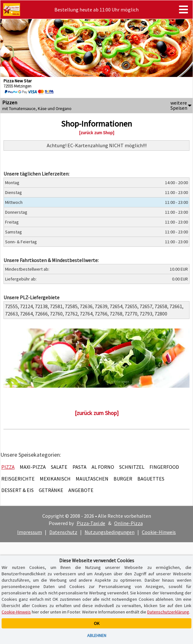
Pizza (8, 467)
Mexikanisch (55, 479)
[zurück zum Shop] (97, 133)
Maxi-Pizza (33, 467)
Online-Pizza (128, 523)
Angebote (81, 490)
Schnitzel (132, 467)
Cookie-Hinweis (159, 532)
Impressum (30, 532)
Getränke (51, 490)
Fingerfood (164, 467)
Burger (123, 479)
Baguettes (151, 479)
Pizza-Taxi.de (91, 523)
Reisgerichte (18, 479)
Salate (59, 467)
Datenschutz (63, 532)
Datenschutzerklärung (168, 612)
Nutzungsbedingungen (110, 532)
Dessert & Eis (17, 490)
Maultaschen (92, 479)
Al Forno (103, 467)
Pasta (79, 467)
